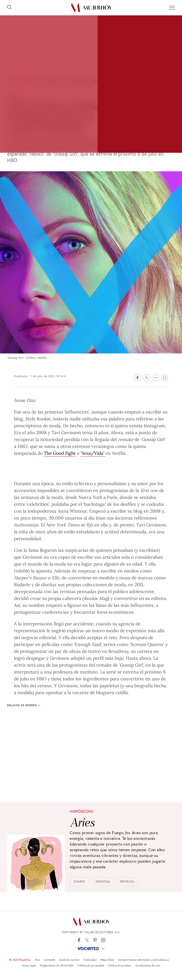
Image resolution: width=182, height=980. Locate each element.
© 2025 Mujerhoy (20, 960)
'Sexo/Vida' (93, 453)
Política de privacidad (91, 966)
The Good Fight (60, 453)
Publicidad (90, 960)
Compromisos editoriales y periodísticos (143, 960)
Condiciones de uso (148, 966)
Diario (79, 882)
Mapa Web (107, 960)
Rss (37, 960)
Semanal (103, 882)
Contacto (50, 960)
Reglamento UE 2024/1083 (57, 966)
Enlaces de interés (24, 705)
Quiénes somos (69, 960)
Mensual (127, 882)
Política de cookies (120, 966)
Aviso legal (29, 966)
